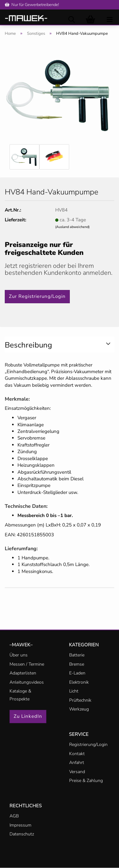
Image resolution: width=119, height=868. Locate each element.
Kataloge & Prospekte (20, 695)
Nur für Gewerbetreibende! (32, 5)
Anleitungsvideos (27, 682)
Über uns (19, 655)
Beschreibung (28, 345)
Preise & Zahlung (86, 781)
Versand (77, 772)
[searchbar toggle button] (71, 19)
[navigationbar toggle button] (109, 19)
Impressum (20, 825)
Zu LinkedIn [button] (28, 716)
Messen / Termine (27, 664)
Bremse (77, 664)
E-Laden (77, 673)
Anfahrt (77, 763)
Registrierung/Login (88, 745)
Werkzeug (79, 709)
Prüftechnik (80, 700)
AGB (14, 816)
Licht (74, 691)
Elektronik (79, 682)
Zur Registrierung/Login (37, 296)
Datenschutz (22, 834)
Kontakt (77, 754)
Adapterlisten (23, 673)
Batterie (77, 655)
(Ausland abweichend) (72, 227)
